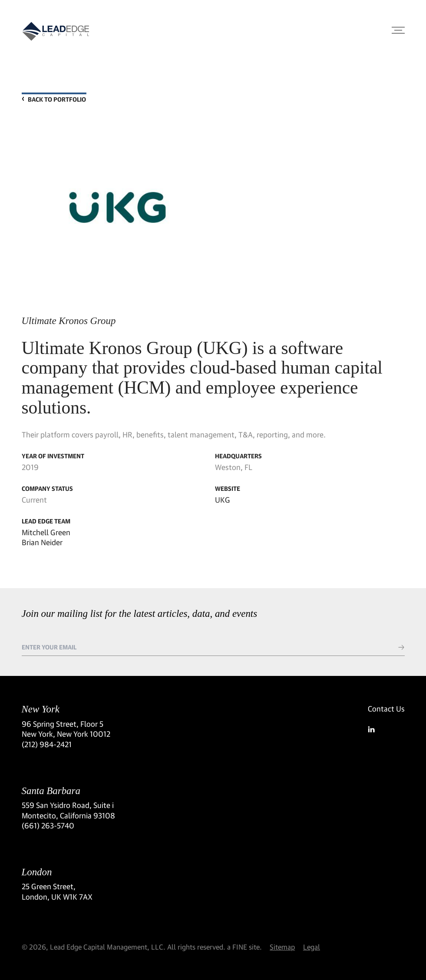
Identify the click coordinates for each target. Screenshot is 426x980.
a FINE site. (244, 947)
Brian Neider (42, 542)
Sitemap (282, 947)
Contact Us (386, 709)
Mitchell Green (46, 532)
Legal (312, 947)
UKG (223, 500)
